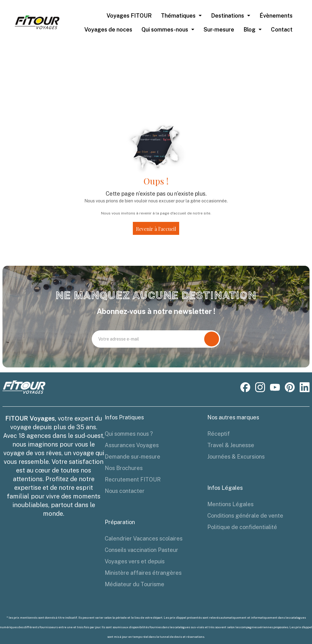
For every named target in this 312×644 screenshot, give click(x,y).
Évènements (276, 16)
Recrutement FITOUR (133, 479)
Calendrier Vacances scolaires (144, 538)
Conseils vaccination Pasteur (141, 550)
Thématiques (178, 16)
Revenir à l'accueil (156, 229)
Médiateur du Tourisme (135, 584)
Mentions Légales (230, 504)
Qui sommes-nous (165, 30)
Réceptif (219, 434)
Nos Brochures (124, 468)
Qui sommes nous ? (129, 434)
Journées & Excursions (236, 457)
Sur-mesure (219, 30)
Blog (249, 30)
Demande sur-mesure (133, 457)
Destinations (228, 16)
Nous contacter (125, 491)
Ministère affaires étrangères (143, 573)
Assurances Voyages (132, 445)
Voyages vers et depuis (135, 561)
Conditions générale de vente (245, 516)
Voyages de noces (108, 30)
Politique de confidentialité (242, 527)
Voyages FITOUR (129, 16)
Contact (282, 30)
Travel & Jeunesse (231, 445)
